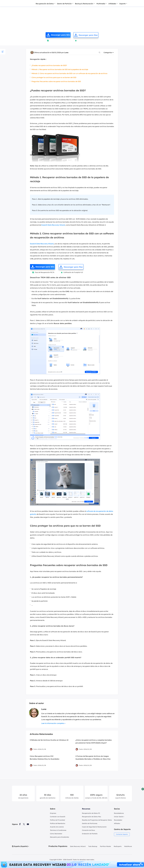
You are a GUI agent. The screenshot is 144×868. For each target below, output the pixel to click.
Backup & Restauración (84, 4)
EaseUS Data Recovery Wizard (53, 225)
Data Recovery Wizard (78, 846)
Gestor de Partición (64, 4)
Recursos (86, 809)
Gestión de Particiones (90, 823)
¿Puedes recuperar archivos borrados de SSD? (49, 65)
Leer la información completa (53, 723)
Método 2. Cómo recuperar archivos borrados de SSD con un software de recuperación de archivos (69, 73)
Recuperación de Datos (45, 4)
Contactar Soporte (122, 834)
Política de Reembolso (58, 823)
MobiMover (128, 846)
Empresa (53, 813)
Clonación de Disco (88, 830)
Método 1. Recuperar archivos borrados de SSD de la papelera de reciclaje (60, 69)
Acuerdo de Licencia (57, 827)
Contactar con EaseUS (58, 817)
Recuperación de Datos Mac (91, 817)
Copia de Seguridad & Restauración (94, 827)
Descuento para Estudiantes (59, 837)
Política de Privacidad (57, 820)
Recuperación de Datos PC (91, 813)
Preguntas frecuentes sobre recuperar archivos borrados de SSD (56, 81)
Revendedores (119, 813)
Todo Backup (93, 846)
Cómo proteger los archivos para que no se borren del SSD (54, 77)
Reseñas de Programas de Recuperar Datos (97, 820)
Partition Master (105, 846)
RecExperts (118, 846)
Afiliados (117, 823)
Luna (66, 52)
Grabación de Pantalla (90, 834)
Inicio (15, 9)
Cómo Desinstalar (56, 834)
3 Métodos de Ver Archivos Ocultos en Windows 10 (49, 740)
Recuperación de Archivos (29, 9)
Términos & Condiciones (58, 830)
